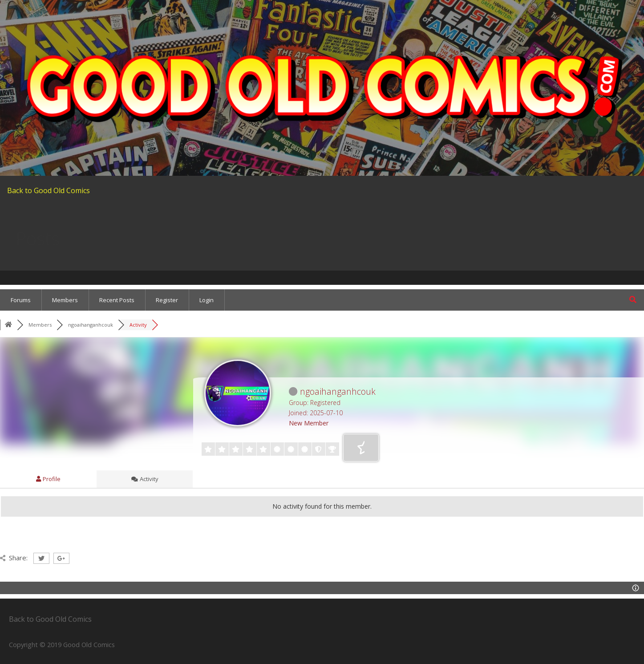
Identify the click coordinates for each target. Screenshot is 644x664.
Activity (145, 479)
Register (167, 300)
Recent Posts (117, 300)
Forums (21, 300)
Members (65, 300)
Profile (48, 479)
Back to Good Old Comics (49, 190)
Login (207, 300)
